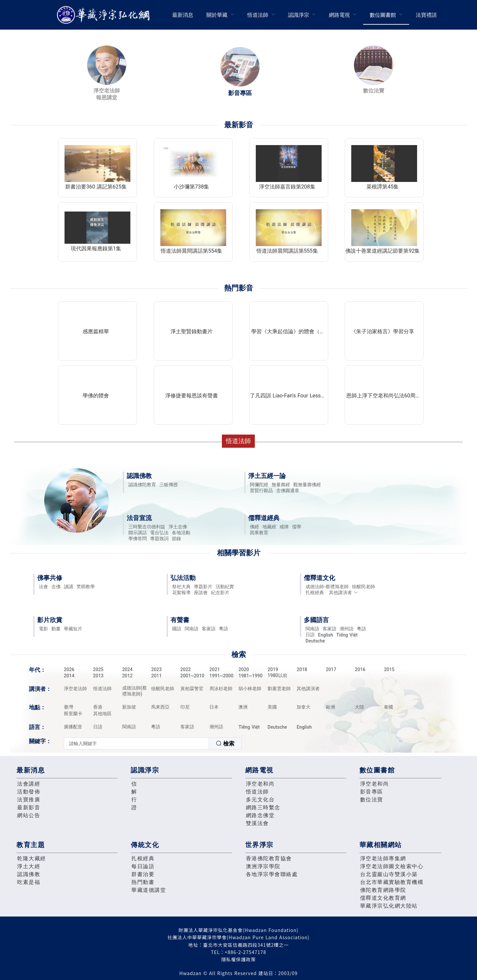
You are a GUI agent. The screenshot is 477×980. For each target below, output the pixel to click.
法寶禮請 (426, 15)
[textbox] (136, 743)
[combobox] (153, 743)
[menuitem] (183, 15)
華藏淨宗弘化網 (105, 15)
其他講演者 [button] (344, 592)
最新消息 (183, 15)
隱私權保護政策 (238, 959)
